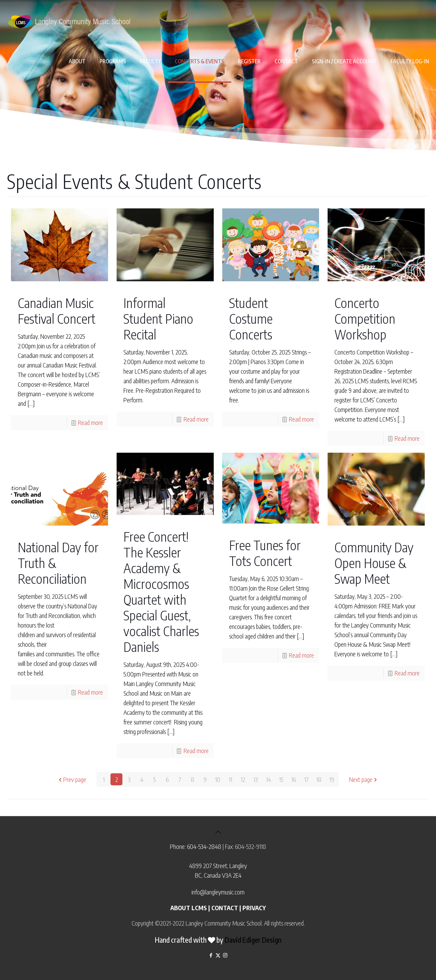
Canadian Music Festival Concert (57, 311)
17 (306, 779)
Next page (364, 779)
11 (230, 779)
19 (332, 779)
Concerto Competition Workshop (365, 318)
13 (256, 779)
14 (268, 779)
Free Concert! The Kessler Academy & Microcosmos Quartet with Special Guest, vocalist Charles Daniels (161, 591)
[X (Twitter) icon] (218, 955)
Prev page (72, 779)
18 (319, 779)
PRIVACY (254, 908)
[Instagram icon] (225, 955)
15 (281, 779)
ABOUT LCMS (189, 908)
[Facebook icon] (211, 955)
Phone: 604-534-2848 (196, 846)
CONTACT (225, 908)
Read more (90, 422)
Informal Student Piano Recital (158, 318)
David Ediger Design (253, 940)
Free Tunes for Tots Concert (265, 553)
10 (218, 779)
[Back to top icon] (218, 832)
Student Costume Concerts (251, 318)
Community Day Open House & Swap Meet (374, 563)
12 (243, 779)
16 (294, 779)
